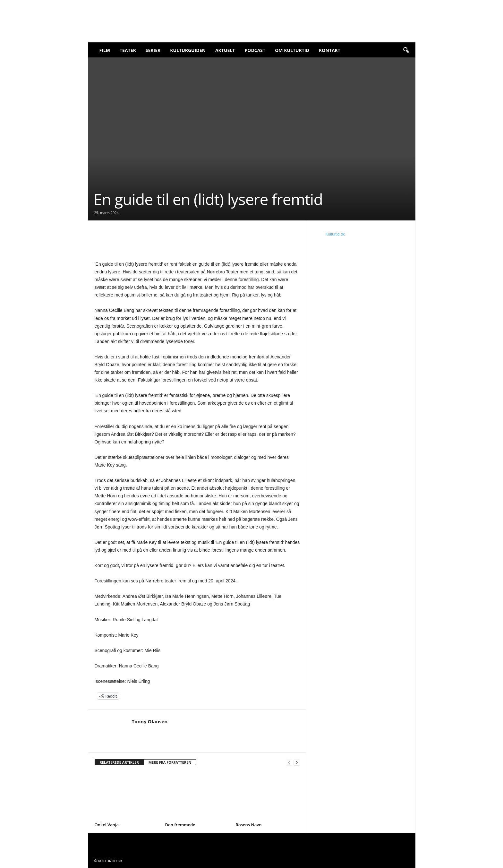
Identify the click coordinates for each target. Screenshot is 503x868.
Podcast (255, 50)
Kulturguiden (188, 50)
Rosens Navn (249, 825)
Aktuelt (225, 50)
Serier (153, 50)
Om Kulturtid (292, 50)
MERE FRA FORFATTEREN (170, 762)
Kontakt (330, 50)
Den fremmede (180, 825)
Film (105, 50)
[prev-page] (289, 763)
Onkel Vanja (107, 825)
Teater (128, 50)
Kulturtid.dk (335, 234)
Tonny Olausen (150, 721)
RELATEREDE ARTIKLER (119, 762)
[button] (406, 50)
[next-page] (297, 763)
